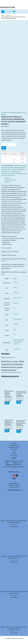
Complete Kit (17, 349)
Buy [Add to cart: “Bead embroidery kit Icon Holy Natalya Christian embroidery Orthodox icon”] (7, 431)
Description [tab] (8, 178)
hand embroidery (18, 174)
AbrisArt (15, 282)
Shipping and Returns (14, 447)
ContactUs (14, 443)
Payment (14, 453)
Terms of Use (14, 449)
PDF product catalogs (14, 485)
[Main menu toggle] (3, 12)
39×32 (15, 287)
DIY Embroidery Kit (16, 172)
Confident (16, 303)
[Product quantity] (9, 145)
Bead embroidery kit (13, 170)
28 (14, 309)
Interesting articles (14, 483)
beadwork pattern (6, 172)
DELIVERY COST (14, 445)
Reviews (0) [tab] (7, 182)
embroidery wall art (6, 174)
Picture (15, 329)
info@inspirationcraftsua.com (17, 467)
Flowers (24, 113)
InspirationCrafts (8, 7)
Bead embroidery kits (16, 113)
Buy (4, 148)
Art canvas (16, 292)
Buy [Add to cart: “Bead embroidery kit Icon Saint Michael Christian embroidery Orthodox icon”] (19, 431)
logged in (10, 372)
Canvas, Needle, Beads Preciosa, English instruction (19, 342)
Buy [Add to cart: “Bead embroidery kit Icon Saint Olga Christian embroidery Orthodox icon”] (19, 402)
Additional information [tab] (10, 180)
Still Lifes (4, 115)
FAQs (14, 451)
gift (13, 174)
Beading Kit (22, 170)
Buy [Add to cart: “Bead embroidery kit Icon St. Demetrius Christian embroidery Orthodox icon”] (7, 403)
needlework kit (11, 175)
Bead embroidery (6, 113)
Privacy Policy (14, 455)
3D (14, 335)
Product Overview (14, 487)
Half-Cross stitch (18, 298)
